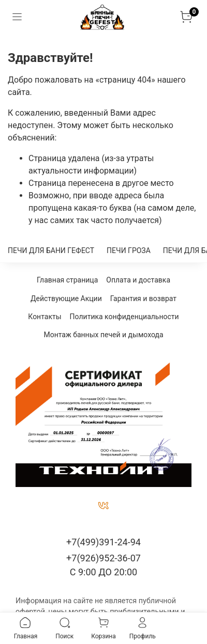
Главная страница (67, 280)
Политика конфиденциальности (124, 317)
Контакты (45, 317)
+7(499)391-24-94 (103, 542)
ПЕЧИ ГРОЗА (129, 250)
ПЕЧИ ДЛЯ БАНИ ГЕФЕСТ (51, 250)
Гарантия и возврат (143, 299)
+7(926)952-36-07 (103, 558)
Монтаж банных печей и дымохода (103, 335)
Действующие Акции (66, 299)
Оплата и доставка (138, 280)
